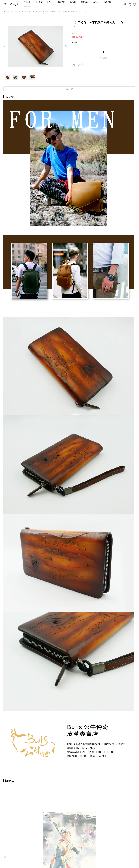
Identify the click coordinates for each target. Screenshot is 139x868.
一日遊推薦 (54, 849)
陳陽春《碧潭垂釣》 (53, 815)
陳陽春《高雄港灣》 (86, 815)
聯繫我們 (27, 7)
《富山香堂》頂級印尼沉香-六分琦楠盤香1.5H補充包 (118, 816)
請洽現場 (104, 58)
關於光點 (96, 2)
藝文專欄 (39, 2)
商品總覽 (73, 2)
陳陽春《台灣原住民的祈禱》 (21, 815)
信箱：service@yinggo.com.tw (15, 849)
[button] (66, 47)
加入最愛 (78, 65)
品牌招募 (107, 2)
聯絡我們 (53, 852)
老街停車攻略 (55, 845)
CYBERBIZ (60, 862)
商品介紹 (70, 89)
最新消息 (27, 2)
